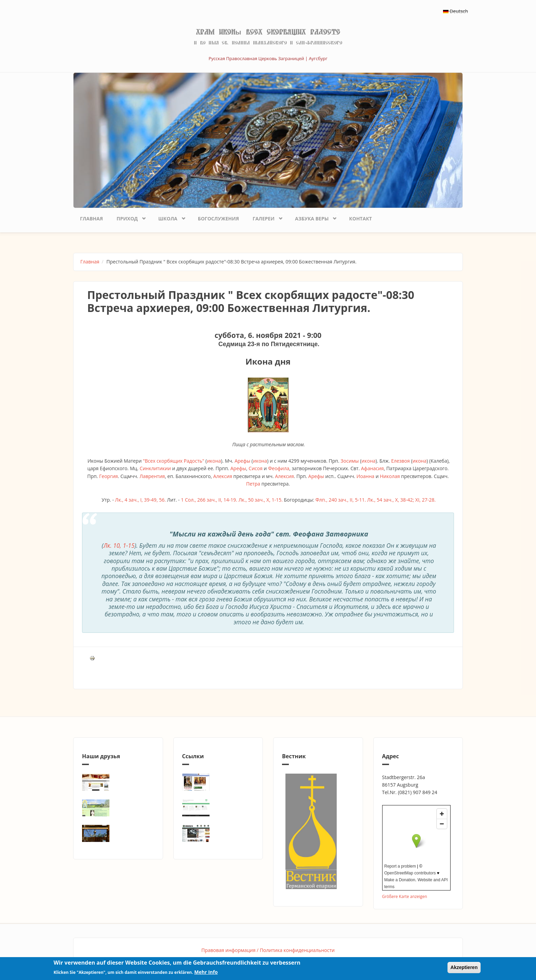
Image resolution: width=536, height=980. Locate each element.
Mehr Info (206, 972)
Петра (253, 484)
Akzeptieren (464, 967)
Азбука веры (313, 217)
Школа (169, 217)
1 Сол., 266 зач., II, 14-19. (209, 500)
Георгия (109, 476)
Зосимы (350, 461)
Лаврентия (152, 476)
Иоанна (365, 476)
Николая (390, 476)
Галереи (265, 217)
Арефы (242, 461)
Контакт (360, 219)
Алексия (223, 476)
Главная (91, 219)
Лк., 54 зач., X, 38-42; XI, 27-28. (401, 500)
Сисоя (256, 468)
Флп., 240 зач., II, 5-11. (341, 500)
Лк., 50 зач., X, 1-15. (261, 500)
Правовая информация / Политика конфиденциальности (268, 950)
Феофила (279, 468)
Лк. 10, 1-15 (119, 545)
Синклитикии (155, 468)
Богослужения (218, 219)
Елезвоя (400, 461)
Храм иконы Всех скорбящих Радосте (268, 32)
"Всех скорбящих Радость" (173, 461)
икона (214, 461)
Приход (129, 217)
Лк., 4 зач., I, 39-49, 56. (140, 500)
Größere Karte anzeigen (405, 896)
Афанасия (372, 468)
